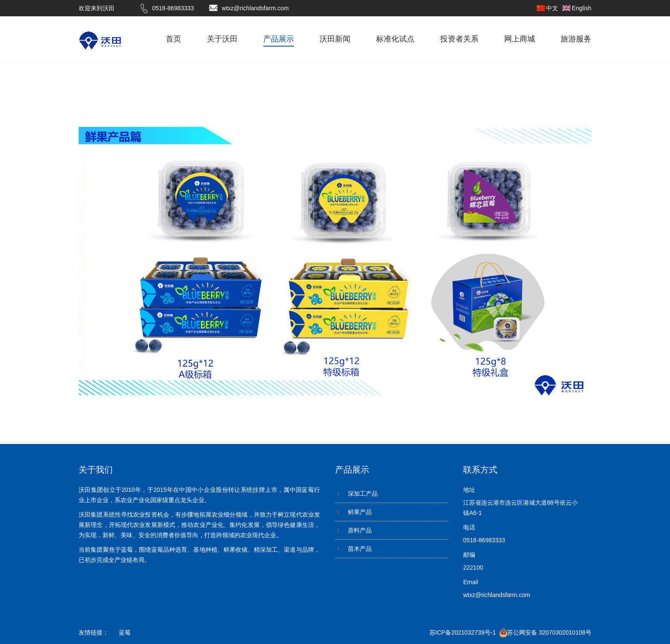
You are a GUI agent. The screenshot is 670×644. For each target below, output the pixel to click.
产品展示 (279, 39)
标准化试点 (395, 39)
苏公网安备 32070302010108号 (545, 632)
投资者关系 (459, 39)
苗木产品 (360, 549)
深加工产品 (363, 494)
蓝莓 (125, 632)
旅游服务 (576, 39)
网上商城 (520, 39)
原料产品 (360, 530)
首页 (173, 39)
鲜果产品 (360, 512)
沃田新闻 (335, 39)
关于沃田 (222, 39)
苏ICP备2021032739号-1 (463, 632)
